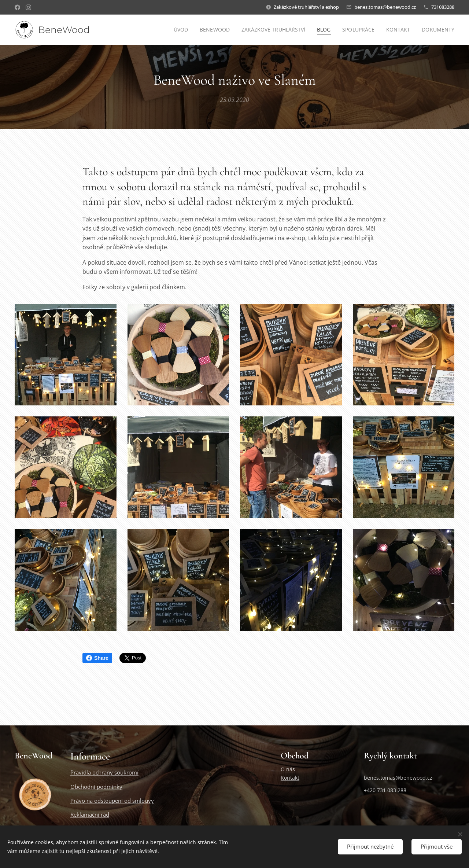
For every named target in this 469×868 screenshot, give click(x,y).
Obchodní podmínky (96, 787)
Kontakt (290, 778)
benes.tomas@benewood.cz (385, 7)
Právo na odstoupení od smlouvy (112, 801)
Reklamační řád (90, 815)
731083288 (443, 7)
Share (97, 658)
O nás (288, 770)
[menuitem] (178, 30)
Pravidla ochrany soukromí (104, 773)
